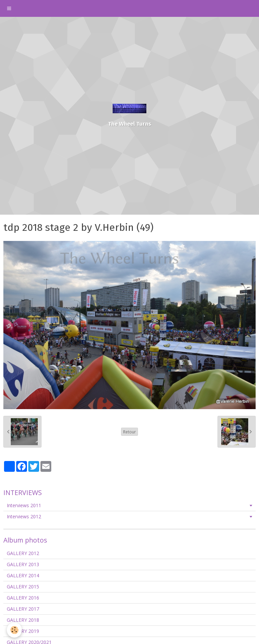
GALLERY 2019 (23, 631)
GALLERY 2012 (23, 553)
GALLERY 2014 (23, 575)
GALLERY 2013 (23, 564)
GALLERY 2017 (23, 609)
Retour (129, 432)
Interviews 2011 (24, 505)
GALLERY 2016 (23, 598)
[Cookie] (14, 630)
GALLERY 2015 (23, 587)
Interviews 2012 (24, 516)
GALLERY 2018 (23, 620)
